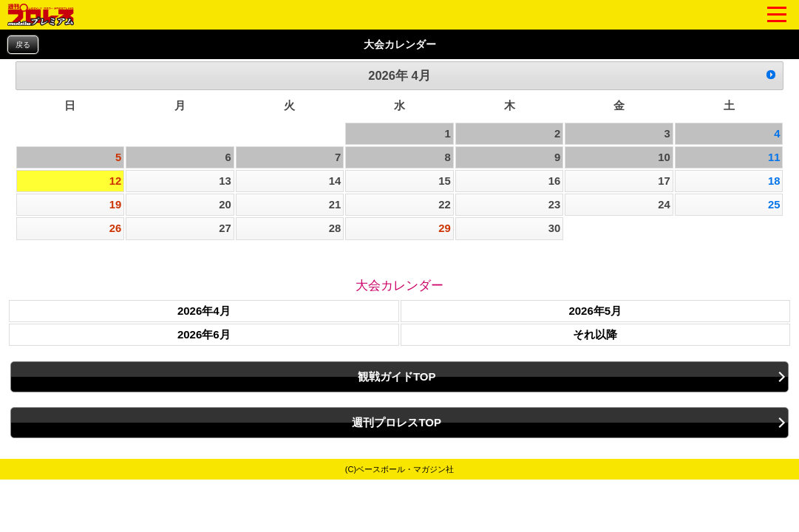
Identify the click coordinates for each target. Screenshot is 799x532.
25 (774, 205)
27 (225, 228)
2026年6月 (204, 334)
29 (445, 228)
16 (555, 181)
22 (445, 205)
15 (445, 181)
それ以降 (595, 334)
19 (116, 205)
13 (225, 181)
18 (774, 181)
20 (225, 205)
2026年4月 (204, 311)
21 (335, 205)
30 (555, 228)
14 (335, 181)
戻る (23, 45)
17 (664, 181)
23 (555, 205)
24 (664, 205)
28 (335, 228)
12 (116, 181)
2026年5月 (595, 311)
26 (116, 228)
